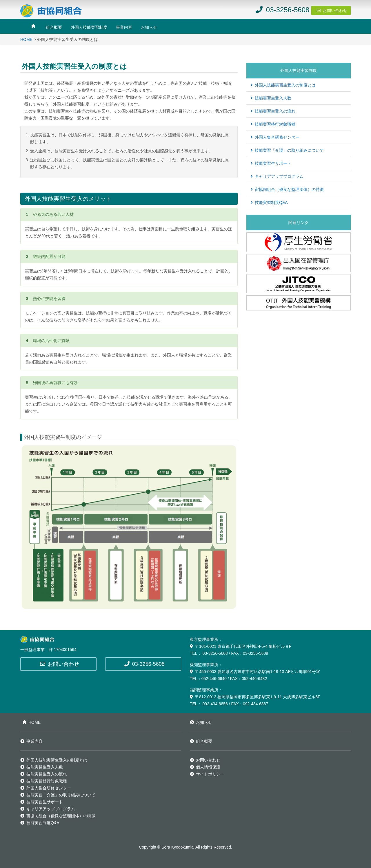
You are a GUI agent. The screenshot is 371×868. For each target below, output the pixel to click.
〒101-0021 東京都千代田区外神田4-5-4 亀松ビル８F (241, 646)
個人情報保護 (205, 767)
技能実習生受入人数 (271, 98)
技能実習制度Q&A (269, 202)
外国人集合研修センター (275, 137)
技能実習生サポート (271, 163)
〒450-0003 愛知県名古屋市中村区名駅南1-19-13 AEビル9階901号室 (255, 672)
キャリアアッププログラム (277, 176)
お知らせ (149, 27)
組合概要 (54, 27)
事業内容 (124, 27)
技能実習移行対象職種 (273, 124)
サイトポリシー (207, 774)
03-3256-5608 (144, 664)
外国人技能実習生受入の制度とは (283, 85)
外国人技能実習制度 (89, 27)
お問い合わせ (335, 10)
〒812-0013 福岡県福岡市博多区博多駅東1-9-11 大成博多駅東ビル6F (255, 697)
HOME (26, 39)
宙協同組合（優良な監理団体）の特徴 (287, 189)
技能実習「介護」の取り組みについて (287, 150)
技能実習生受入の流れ (273, 111)
